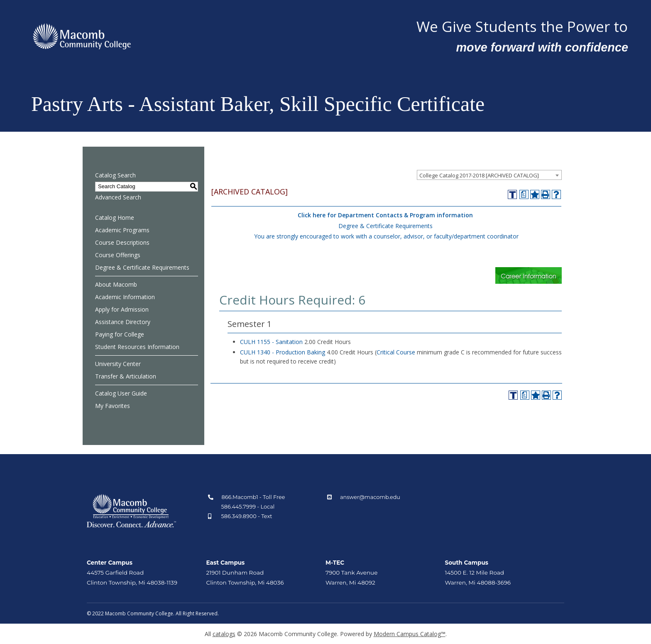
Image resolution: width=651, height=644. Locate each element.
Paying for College (120, 334)
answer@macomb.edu (370, 497)
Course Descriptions (122, 242)
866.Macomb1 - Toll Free (253, 497)
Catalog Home (115, 218)
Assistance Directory (123, 322)
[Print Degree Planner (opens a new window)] (524, 194)
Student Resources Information (137, 347)
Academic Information (125, 297)
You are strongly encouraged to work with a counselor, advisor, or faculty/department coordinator (386, 236)
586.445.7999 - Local (248, 507)
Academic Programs (122, 230)
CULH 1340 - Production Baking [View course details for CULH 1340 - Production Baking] (283, 352)
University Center (118, 364)
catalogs (224, 634)
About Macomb (116, 284)
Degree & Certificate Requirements (142, 267)
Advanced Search (118, 197)
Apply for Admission (122, 309)
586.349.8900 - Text (247, 516)
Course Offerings (118, 255)
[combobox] (489, 175)
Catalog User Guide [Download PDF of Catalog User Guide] (121, 393)
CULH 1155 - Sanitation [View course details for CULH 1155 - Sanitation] (271, 342)
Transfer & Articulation (126, 376)
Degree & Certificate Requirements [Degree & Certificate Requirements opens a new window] (385, 226)
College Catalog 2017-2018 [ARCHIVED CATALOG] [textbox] (479, 175)
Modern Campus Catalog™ (410, 634)
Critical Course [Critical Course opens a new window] (396, 352)
